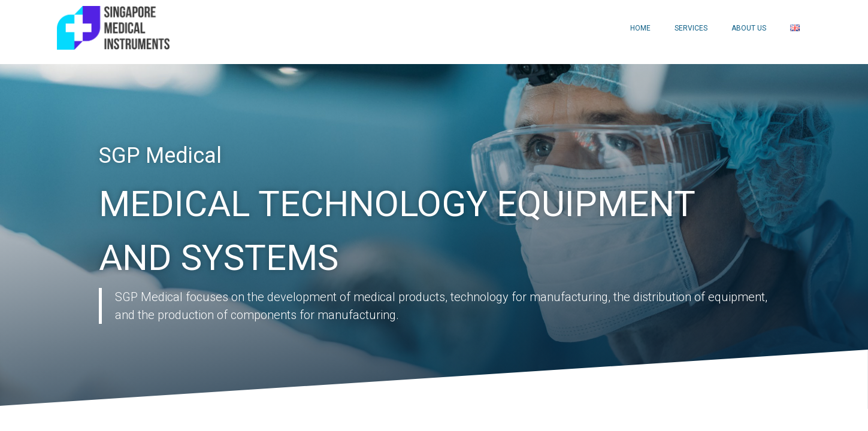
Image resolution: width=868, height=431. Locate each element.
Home (640, 28)
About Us (749, 28)
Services (691, 28)
